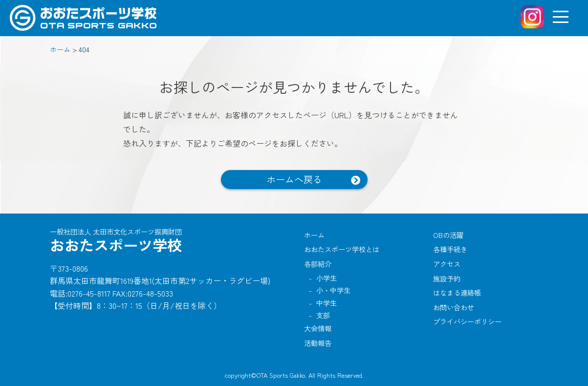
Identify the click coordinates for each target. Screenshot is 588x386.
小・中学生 (333, 290)
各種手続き (450, 249)
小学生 (327, 278)
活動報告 (318, 343)
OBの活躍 (448, 235)
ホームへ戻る (294, 179)
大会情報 (318, 328)
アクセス (447, 264)
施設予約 (447, 278)
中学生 (327, 303)
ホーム (314, 235)
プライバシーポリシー (467, 321)
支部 (323, 315)
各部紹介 (318, 264)
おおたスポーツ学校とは (342, 249)
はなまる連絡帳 (457, 292)
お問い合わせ (454, 307)
